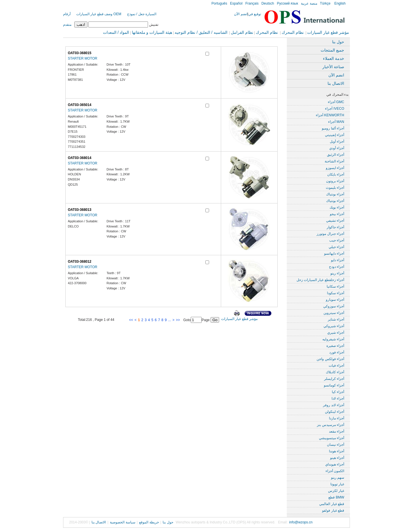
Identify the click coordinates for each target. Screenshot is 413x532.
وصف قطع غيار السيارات (94, 14)
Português (219, 3)
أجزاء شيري (336, 333)
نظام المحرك (293, 32)
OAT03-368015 (80, 53)
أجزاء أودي (337, 148)
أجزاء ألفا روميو (333, 128)
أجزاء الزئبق (336, 155)
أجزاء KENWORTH (330, 115)
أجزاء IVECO (335, 109)
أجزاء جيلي (336, 247)
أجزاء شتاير (336, 319)
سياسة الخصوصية (122, 522)
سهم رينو (338, 478)
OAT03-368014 (80, 158)
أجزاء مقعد (337, 431)
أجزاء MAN (336, 122)
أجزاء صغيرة (335, 346)
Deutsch (268, 3)
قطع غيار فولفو (333, 511)
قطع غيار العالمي (332, 504)
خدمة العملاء (334, 58)
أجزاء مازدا (337, 418)
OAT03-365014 (80, 105)
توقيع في (255, 14)
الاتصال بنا (336, 83)
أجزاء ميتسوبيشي (332, 438)
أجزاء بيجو (337, 214)
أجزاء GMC (336, 102)
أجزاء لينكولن (335, 412)
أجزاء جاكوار (335, 227)
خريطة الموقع (149, 522)
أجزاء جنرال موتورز (330, 234)
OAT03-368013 (80, 210)
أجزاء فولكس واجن (330, 359)
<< (131, 320)
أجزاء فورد (337, 352)
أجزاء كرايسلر (334, 379)
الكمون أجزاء (335, 471)
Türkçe (325, 3)
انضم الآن (241, 14)
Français (252, 3)
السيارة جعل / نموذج (142, 14)
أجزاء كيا (338, 392)
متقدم (67, 25)
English (339, 3)
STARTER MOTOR (83, 58)
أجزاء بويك (337, 207)
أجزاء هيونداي (335, 464)
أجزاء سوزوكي (334, 306)
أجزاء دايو (338, 260)
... (170, 320)
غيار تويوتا (337, 484)
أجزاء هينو (337, 458)
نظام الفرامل (242, 32)
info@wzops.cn (301, 522)
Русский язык (287, 3)
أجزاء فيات (336, 366)
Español (236, 3)
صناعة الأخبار (333, 67)
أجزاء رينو (337, 273)
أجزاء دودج (337, 267)
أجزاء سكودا (336, 293)
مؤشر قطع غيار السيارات (328, 32)
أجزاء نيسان (336, 445)
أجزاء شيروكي (334, 326)
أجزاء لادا (338, 398)
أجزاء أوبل (337, 142)
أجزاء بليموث (335, 188)
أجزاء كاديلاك (335, 372)
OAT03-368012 (80, 262)
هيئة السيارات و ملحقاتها (152, 32)
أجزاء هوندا (337, 451)
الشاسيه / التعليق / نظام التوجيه (201, 32)
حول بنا (338, 42)
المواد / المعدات (116, 32)
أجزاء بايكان (336, 174)
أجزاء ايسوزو (335, 168)
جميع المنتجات (332, 50)
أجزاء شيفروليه (333, 339)
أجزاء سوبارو (335, 300)
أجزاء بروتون (335, 181)
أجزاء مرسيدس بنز (331, 425)
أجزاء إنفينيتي (335, 135)
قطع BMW (336, 497)
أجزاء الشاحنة (334, 161)
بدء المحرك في (337, 95)
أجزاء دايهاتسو (334, 254)
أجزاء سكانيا (335, 286)
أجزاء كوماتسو (334, 385)
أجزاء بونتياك (335, 194)
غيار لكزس (336, 491)
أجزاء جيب (337, 240)
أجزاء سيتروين (334, 313)
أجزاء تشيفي (335, 221)
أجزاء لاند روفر (334, 405)
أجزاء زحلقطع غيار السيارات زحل (320, 280)
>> (178, 320)
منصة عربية (309, 3)
